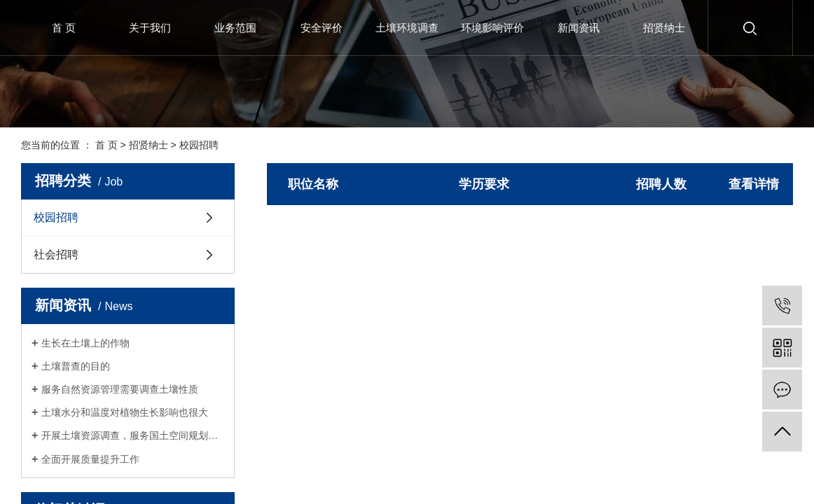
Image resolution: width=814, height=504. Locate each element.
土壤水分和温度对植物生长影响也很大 (125, 412)
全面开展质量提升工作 (90, 459)
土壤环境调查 (407, 28)
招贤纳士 (664, 28)
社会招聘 (56, 254)
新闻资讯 (579, 28)
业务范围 (235, 28)
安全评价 (322, 28)
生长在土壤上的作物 (85, 343)
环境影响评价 (492, 28)
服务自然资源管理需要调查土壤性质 (120, 389)
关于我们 (150, 28)
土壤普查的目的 (76, 366)
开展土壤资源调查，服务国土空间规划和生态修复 (133, 435)
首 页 (64, 28)
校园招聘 (199, 145)
